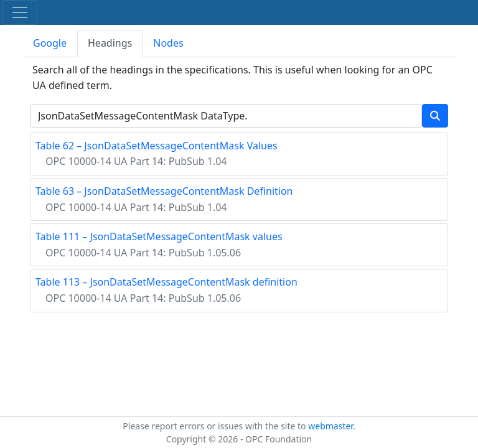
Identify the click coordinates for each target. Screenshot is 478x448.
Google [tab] (50, 43)
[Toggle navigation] (20, 12)
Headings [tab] (110, 43)
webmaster (330, 426)
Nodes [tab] (168, 43)
